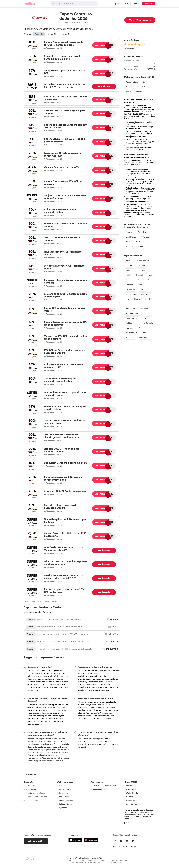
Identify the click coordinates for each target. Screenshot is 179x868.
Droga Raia (130, 290)
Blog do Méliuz (31, 790)
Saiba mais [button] (130, 823)
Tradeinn (129, 247)
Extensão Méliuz (65, 790)
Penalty (140, 247)
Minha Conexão (132, 793)
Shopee (129, 266)
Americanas (131, 309)
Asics (128, 242)
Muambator (131, 800)
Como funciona (65, 786)
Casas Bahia (142, 87)
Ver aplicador (104, 86)
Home (26, 602)
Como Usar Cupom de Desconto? (105, 786)
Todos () (39, 34)
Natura (137, 299)
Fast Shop (130, 328)
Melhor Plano (131, 790)
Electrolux (148, 318)
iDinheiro (130, 797)
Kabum (129, 92)
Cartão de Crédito (66, 800)
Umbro (137, 242)
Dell (145, 82)
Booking (143, 290)
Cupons (116, 4)
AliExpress (130, 270)
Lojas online (64, 793)
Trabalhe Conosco (32, 800)
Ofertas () (65, 34)
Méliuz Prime (64, 797)
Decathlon (142, 232)
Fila (146, 242)
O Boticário (148, 323)
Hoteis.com (144, 309)
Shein (140, 285)
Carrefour (130, 285)
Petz (140, 304)
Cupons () (52, 34)
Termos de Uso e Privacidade (37, 797)
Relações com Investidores (36, 793)
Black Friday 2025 (100, 790)
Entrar (137, 4)
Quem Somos (31, 786)
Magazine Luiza (132, 82)
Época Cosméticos (133, 314)
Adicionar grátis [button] (36, 841)
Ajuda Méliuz (64, 808)
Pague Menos (131, 294)
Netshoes (130, 232)
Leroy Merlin (146, 294)
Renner (150, 275)
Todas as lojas (36, 602)
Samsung (130, 304)
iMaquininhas (132, 804)
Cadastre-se (149, 4)
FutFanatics (145, 237)
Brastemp (140, 92)
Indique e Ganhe (65, 804)
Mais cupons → (145, 338)
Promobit (130, 786)
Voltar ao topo (32, 774)
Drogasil (140, 275)
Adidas (129, 323)
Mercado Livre (132, 333)
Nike (128, 299)
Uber (140, 328)
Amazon (129, 87)
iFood (144, 333)
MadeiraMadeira (133, 318)
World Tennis (131, 237)
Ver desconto (104, 550)
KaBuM (129, 275)
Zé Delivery (130, 338)
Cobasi (147, 299)
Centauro (130, 280)
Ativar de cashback (140, 20)
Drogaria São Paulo (145, 280)
